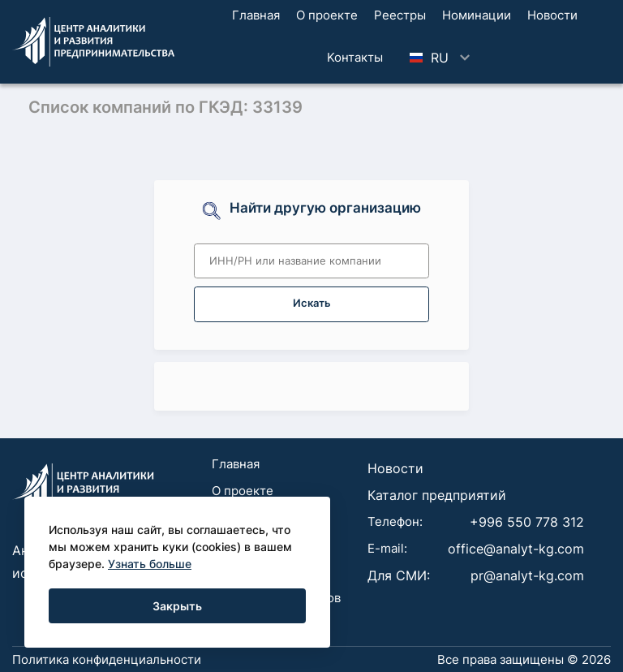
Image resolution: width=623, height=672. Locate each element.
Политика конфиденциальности (107, 659)
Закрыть (177, 606)
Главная (256, 15)
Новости (552, 15)
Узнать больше (150, 564)
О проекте (327, 15)
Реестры (400, 15)
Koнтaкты (355, 57)
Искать (312, 303)
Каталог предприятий (437, 495)
